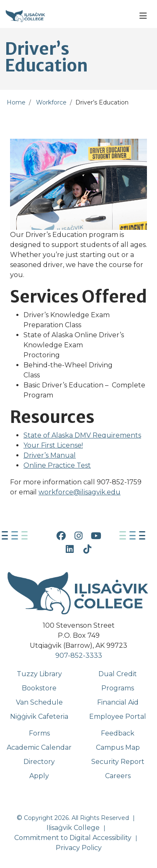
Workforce (51, 102)
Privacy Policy (79, 848)
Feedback (118, 733)
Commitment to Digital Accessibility (73, 838)
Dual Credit (118, 674)
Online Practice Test (57, 465)
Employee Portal (118, 717)
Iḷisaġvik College (73, 828)
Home (16, 102)
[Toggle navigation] (143, 16)
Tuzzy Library (39, 674)
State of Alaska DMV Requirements (82, 435)
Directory (39, 762)
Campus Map (118, 747)
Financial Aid (118, 702)
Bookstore (39, 688)
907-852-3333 (79, 655)
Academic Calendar (39, 747)
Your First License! (53, 445)
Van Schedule (39, 702)
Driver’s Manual (50, 455)
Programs (118, 688)
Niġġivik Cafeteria (39, 717)
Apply (39, 776)
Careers (118, 776)
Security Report (118, 762)
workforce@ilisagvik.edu (80, 492)
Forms (39, 733)
